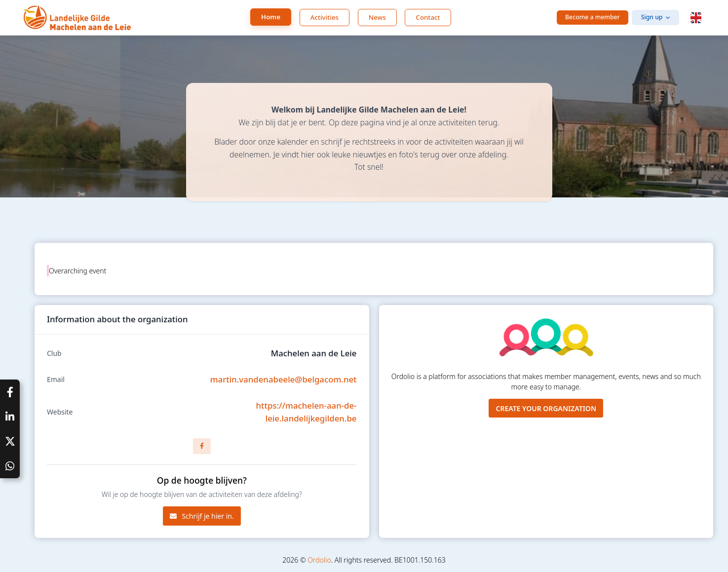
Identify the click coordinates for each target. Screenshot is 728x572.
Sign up (652, 17)
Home (271, 17)
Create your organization (546, 408)
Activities (325, 17)
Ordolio (319, 560)
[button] (696, 18)
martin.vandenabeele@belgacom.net (284, 379)
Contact (428, 17)
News (377, 17)
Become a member (593, 17)
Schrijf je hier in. (202, 516)
